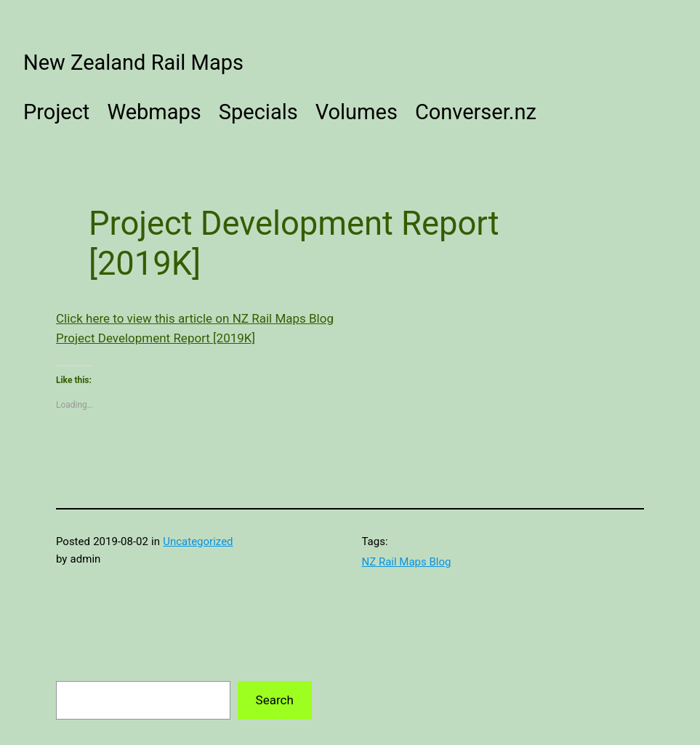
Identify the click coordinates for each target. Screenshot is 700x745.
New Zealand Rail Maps (133, 63)
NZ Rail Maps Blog (407, 562)
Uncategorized (198, 541)
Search (275, 700)
